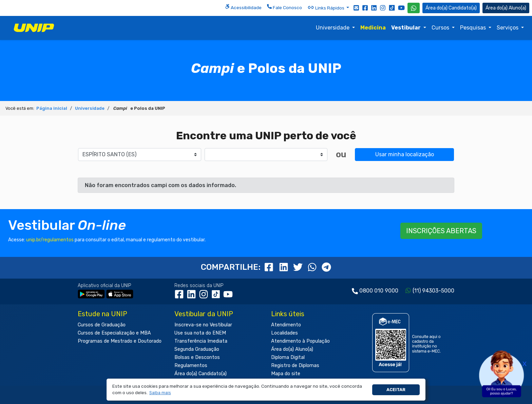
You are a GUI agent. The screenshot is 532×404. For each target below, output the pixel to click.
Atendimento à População (300, 341)
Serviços (508, 28)
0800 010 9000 (379, 291)
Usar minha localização (405, 154)
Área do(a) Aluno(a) (292, 349)
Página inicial (52, 108)
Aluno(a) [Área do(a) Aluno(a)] (506, 8)
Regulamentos (191, 366)
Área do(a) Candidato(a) (201, 374)
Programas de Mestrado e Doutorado (120, 341)
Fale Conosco (284, 7)
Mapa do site (286, 374)
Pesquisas (474, 28)
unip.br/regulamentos (50, 240)
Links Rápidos (326, 7)
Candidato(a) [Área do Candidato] (451, 8)
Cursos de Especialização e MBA (114, 333)
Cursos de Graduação (102, 325)
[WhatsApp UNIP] (414, 8)
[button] (160, 393)
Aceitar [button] (396, 390)
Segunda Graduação (197, 349)
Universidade (333, 28)
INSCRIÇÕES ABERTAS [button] (441, 231)
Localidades (284, 333)
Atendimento (286, 325)
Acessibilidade (243, 7)
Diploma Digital (288, 357)
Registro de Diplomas (295, 366)
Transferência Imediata (201, 341)
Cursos (441, 28)
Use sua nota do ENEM (200, 333)
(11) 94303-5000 (433, 291)
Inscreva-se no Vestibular (203, 325)
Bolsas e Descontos (197, 357)
